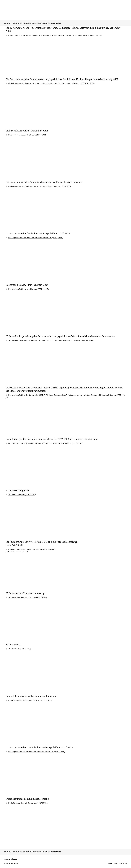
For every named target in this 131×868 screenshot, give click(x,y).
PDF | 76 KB (89, 84)
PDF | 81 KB (77, 443)
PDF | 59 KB (42, 135)
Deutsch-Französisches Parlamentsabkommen (26, 700)
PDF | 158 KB (41, 597)
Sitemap (14, 859)
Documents (17, 23)
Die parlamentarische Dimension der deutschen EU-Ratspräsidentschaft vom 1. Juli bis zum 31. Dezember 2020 (49, 35)
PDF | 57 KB (89, 341)
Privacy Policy (113, 863)
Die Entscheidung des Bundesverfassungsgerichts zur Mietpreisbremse (34, 186)
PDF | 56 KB (30, 495)
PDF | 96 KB (60, 752)
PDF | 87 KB (48, 700)
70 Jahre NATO (14, 649)
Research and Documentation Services (35, 23)
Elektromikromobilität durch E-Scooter (22, 135)
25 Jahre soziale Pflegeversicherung (22, 597)
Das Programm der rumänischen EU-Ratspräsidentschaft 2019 (31, 752)
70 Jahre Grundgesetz (17, 495)
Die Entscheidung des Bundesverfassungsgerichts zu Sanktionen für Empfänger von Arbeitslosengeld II (46, 84)
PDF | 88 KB (58, 238)
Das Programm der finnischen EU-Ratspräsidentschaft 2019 (30, 238)
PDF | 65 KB (43, 289)
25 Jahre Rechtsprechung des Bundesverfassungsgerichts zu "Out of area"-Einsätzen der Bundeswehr (46, 341)
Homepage (8, 23)
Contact (7, 859)
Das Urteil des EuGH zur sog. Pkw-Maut (23, 289)
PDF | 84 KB (43, 803)
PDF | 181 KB (96, 35)
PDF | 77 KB (25, 649)
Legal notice (123, 863)
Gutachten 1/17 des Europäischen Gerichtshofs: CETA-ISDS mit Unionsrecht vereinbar (40, 443)
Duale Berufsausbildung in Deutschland (23, 803)
